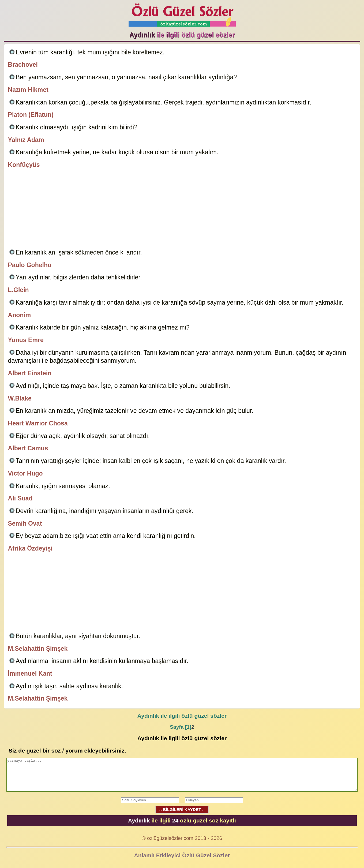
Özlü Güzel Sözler (182, 14)
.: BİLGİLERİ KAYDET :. (182, 809)
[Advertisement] (182, 209)
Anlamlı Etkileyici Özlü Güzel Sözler (182, 855)
